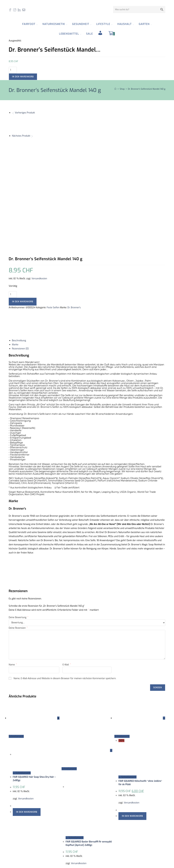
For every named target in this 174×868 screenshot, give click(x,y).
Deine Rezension (18, 535)
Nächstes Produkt (21, 136)
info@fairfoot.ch (27, 831)
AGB (92, 827)
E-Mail (67, 572)
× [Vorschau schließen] (1, 854)
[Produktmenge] (13, 70)
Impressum (95, 819)
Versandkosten (39, 186)
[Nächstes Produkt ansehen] (32, 136)
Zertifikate (95, 823)
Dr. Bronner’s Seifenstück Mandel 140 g (147, 89)
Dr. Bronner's (74, 215)
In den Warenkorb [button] (27, 719)
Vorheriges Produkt (25, 113)
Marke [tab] (15, 252)
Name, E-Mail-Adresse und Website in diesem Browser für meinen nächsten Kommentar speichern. (65, 586)
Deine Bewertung (18, 525)
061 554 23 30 (23, 835)
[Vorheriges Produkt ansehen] (13, 113)
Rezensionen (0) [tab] (20, 256)
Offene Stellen (97, 815)
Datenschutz (96, 832)
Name (13, 572)
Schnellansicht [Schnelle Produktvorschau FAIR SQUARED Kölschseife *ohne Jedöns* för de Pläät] (127, 684)
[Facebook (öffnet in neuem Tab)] (11, 10)
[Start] (115, 89)
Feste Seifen (53, 215)
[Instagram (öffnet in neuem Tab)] (16, 10)
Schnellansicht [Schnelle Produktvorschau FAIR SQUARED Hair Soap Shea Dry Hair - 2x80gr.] (22, 680)
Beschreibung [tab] (19, 248)
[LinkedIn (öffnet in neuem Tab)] (20, 10)
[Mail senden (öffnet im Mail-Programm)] (25, 10)
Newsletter (95, 836)
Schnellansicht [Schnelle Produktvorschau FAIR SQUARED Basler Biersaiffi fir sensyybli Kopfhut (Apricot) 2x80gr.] (75, 745)
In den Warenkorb (23, 77)
